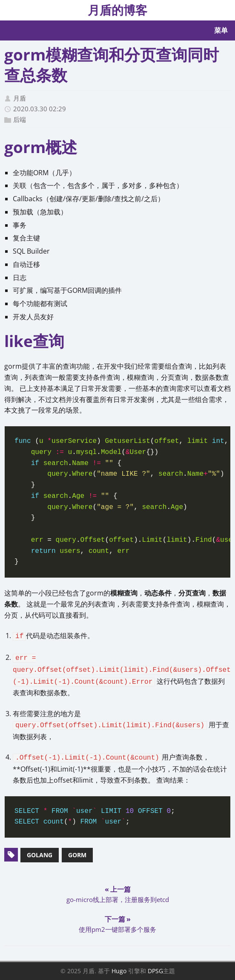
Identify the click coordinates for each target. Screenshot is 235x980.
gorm (77, 855)
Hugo (119, 971)
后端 (20, 119)
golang (40, 855)
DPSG (155, 971)
